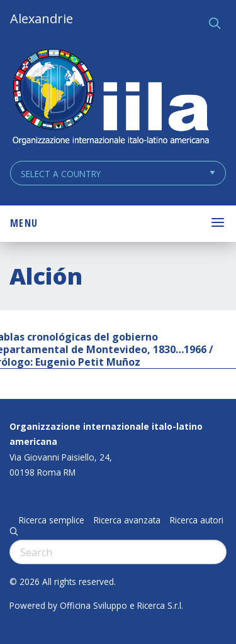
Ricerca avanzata (127, 520)
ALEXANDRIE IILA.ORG (110, 98)
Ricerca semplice (52, 520)
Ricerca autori (197, 520)
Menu (24, 223)
